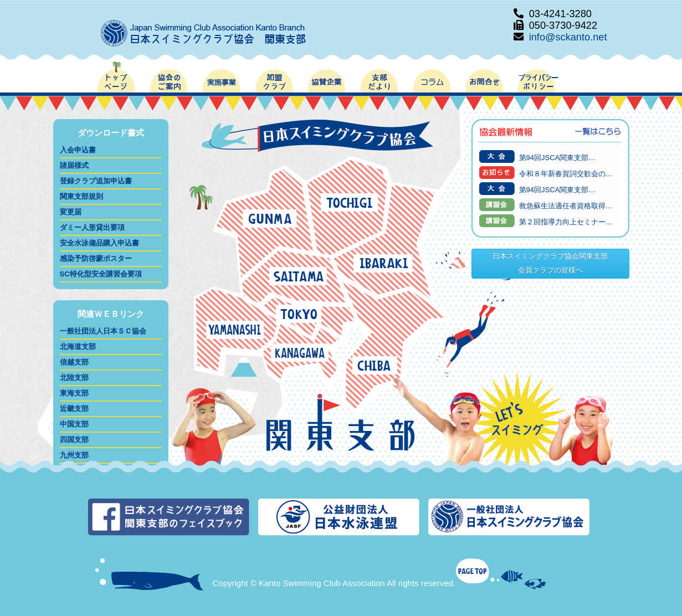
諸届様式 (74, 165)
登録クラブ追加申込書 (96, 181)
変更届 (71, 212)
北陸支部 (74, 378)
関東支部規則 (81, 196)
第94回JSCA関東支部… (558, 158)
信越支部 (74, 362)
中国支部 (74, 424)
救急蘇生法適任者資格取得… (566, 206)
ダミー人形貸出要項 (92, 227)
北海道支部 (78, 346)
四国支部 (74, 440)
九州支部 (74, 455)
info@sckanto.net (568, 37)
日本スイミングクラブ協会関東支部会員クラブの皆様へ (550, 263)
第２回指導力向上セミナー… (566, 222)
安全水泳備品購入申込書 (99, 243)
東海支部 (74, 393)
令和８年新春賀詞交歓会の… (566, 174)
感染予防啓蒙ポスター (96, 258)
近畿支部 (74, 409)
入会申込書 (78, 150)
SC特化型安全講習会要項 (101, 274)
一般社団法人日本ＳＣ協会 (103, 331)
